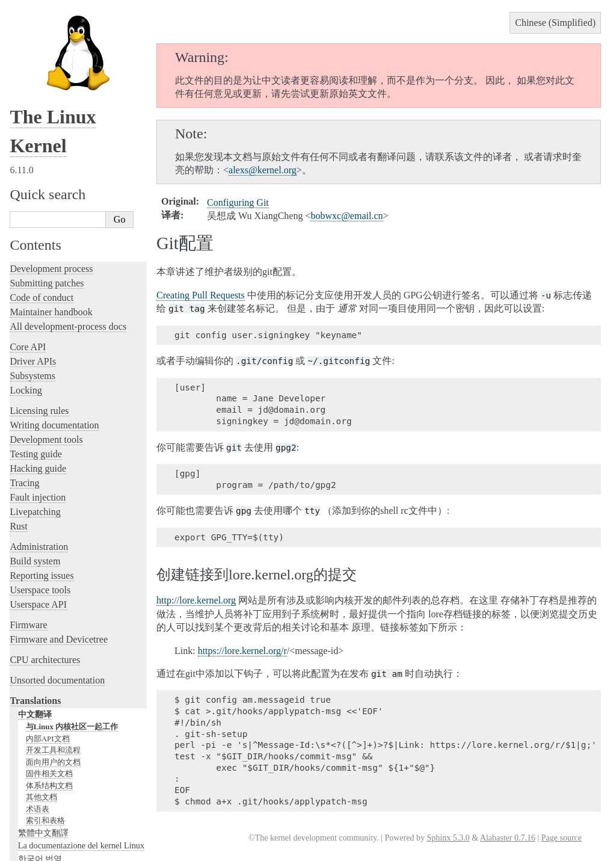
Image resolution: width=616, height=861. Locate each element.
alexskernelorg (263, 170)
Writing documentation (54, 330)
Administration (39, 452)
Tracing (24, 388)
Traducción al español (56, 789)
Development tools (46, 344)
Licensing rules (39, 316)
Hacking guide (38, 373)
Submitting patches (47, 188)
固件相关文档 (49, 678)
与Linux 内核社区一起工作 (72, 631)
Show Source (35, 850)
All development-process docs (68, 231)
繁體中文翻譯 (43, 738)
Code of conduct (42, 202)
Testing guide (35, 359)
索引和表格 (45, 725)
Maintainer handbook (51, 217)
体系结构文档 (49, 690)
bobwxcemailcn (346, 216)
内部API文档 (48, 643)
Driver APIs (33, 266)
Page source (562, 838)
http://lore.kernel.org (196, 600)
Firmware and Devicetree (59, 544)
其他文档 (42, 702)
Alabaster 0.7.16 (508, 838)
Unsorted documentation (57, 585)
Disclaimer (37, 802)
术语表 (38, 714)
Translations (35, 606)
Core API (28, 252)
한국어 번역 (40, 764)
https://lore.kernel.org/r (242, 651)
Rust (18, 431)
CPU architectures (45, 565)
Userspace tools (40, 495)
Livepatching (35, 417)
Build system (35, 466)
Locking (26, 295)
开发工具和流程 (53, 655)
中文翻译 (35, 619)
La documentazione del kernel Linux (81, 750)
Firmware (28, 530)
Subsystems (32, 281)
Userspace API (38, 509)
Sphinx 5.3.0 (448, 838)
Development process (51, 174)
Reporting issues (42, 480)
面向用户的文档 (53, 667)
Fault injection (38, 402)
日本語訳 (35, 776)
